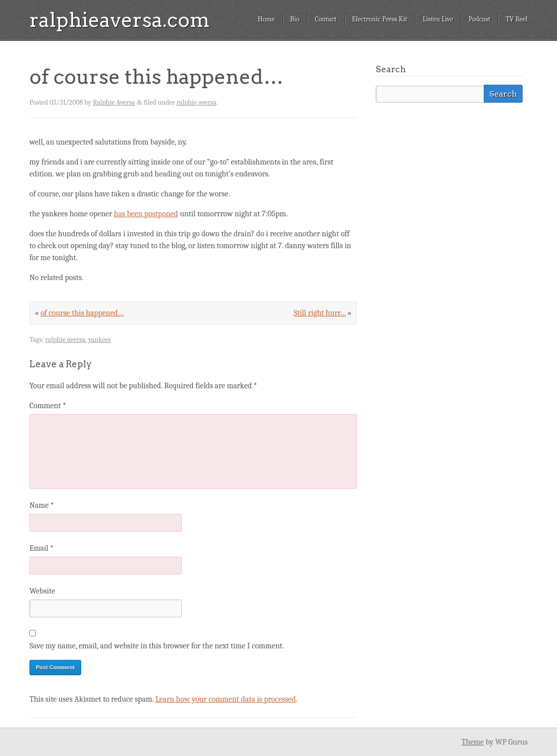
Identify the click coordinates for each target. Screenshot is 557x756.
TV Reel (517, 19)
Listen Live (438, 19)
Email (41, 548)
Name (42, 505)
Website (42, 591)
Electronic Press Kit (380, 19)
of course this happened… (82, 313)
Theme (473, 742)
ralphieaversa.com (120, 20)
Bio (295, 19)
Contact (326, 19)
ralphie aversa (196, 102)
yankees (100, 340)
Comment (48, 406)
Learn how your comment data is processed (226, 699)
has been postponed (146, 214)
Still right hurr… (320, 313)
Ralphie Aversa (114, 102)
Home (266, 19)
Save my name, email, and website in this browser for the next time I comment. (157, 646)
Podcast (480, 19)
